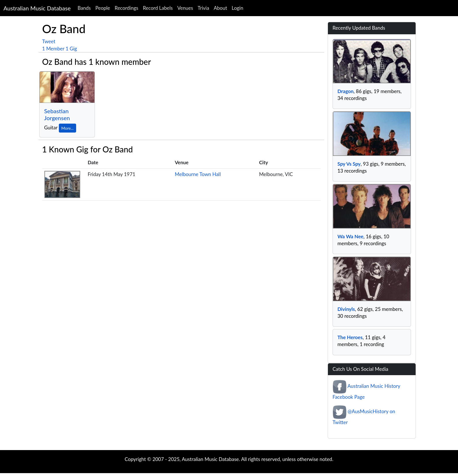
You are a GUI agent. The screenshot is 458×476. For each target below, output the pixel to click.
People (103, 8)
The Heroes (350, 337)
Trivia (203, 8)
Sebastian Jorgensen (57, 114)
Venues (185, 8)
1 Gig (71, 49)
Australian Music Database (37, 8)
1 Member (53, 49)
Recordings (127, 8)
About (220, 8)
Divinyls (346, 309)
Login (237, 8)
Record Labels (158, 8)
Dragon (346, 91)
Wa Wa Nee (350, 236)
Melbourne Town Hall (198, 174)
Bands (84, 8)
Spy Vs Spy (349, 164)
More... (68, 128)
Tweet (49, 41)
